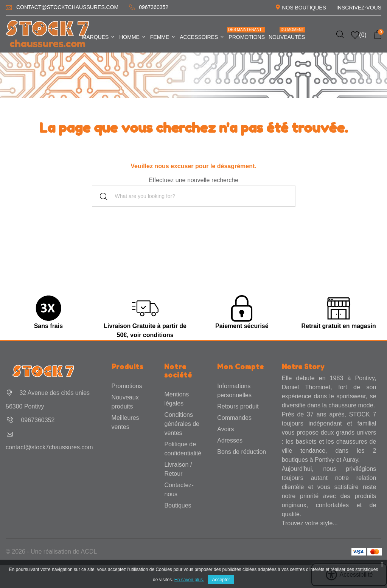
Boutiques (178, 505)
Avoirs (225, 429)
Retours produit (238, 406)
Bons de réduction (242, 452)
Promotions (246, 33)
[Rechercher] (194, 196)
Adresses (230, 440)
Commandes (234, 418)
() (359, 35)
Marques (99, 37)
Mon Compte (241, 367)
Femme (163, 37)
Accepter (221, 580)
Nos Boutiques (304, 8)
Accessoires (202, 37)
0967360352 (154, 7)
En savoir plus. (189, 580)
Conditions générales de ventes (182, 424)
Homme (133, 37)
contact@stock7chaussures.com (67, 7)
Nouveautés (287, 33)
